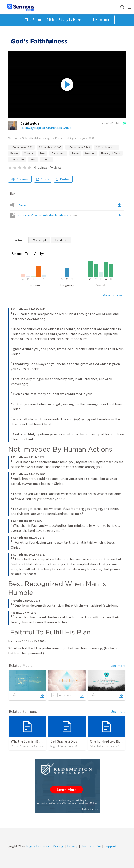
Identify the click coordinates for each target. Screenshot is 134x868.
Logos (30, 846)
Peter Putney (20, 746)
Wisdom (90, 153)
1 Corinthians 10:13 (21, 147)
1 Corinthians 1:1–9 (50, 147)
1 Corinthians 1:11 (107, 147)
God (33, 159)
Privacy (72, 846)
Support (111, 846)
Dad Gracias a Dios (64, 741)
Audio (22, 205)
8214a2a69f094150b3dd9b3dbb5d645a (48, 215)
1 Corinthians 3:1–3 (79, 147)
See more (118, 666)
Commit (29, 153)
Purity (75, 153)
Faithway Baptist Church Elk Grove (46, 128)
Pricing (58, 846)
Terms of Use (91, 846)
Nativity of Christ (111, 153)
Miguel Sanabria (61, 746)
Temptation (58, 153)
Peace (14, 153)
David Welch (30, 123)
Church (46, 159)
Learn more (102, 20)
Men (43, 153)
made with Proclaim (112, 123)
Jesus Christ (17, 159)
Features (43, 846)
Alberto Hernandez (102, 746)
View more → (113, 295)
